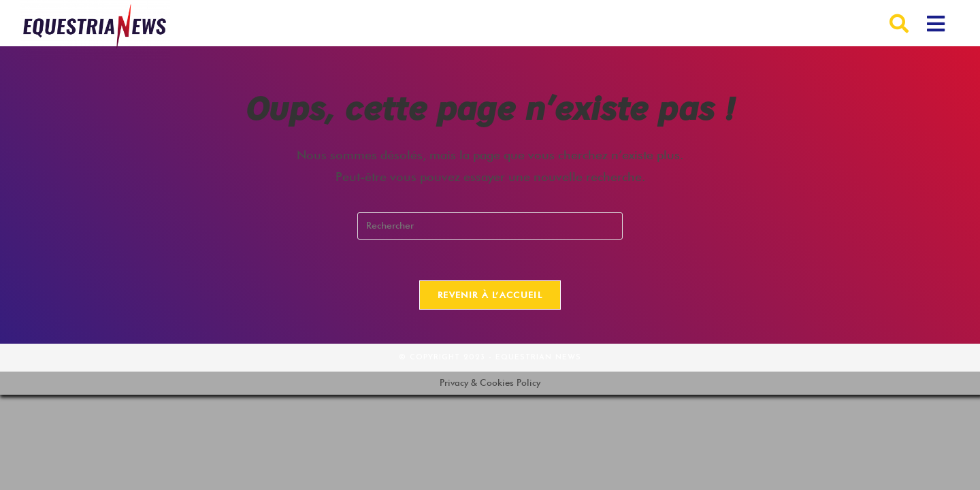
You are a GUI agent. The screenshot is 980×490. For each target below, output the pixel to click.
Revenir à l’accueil (490, 295)
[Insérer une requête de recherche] (490, 226)
